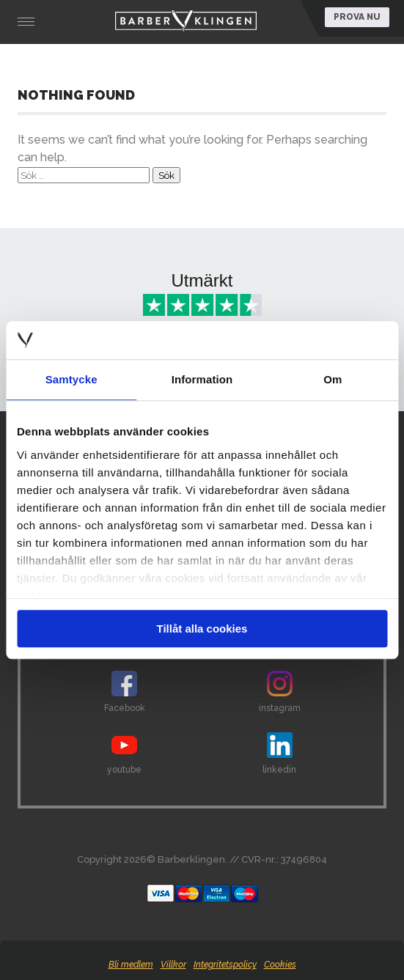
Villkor (173, 965)
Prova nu (357, 17)
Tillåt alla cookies (202, 629)
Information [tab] (202, 379)
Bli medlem (131, 965)
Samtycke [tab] (71, 379)
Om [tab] (333, 379)
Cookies (280, 965)
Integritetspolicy (225, 965)
